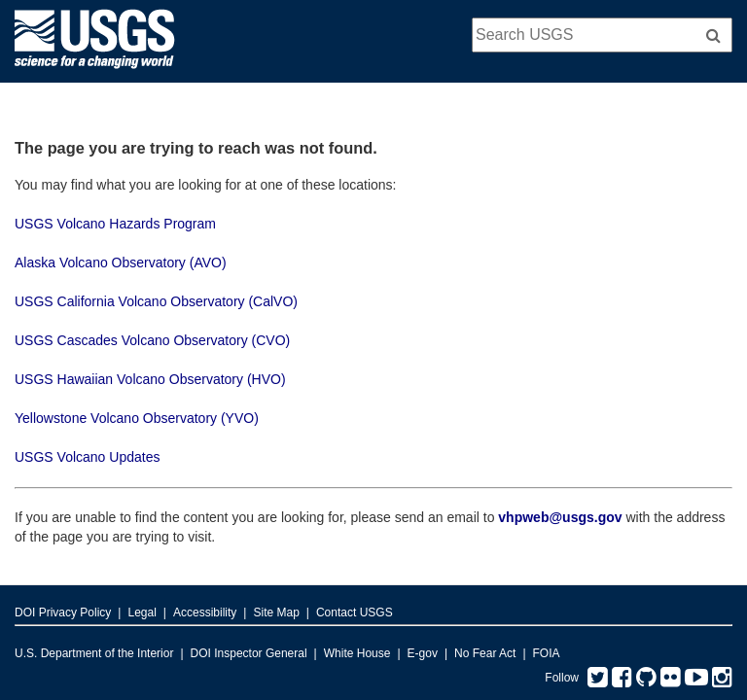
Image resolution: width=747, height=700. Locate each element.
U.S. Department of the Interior (94, 653)
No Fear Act (485, 653)
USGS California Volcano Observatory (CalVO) (156, 301)
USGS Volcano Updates (87, 457)
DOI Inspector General (249, 653)
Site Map (276, 612)
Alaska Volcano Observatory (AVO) (121, 262)
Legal (142, 612)
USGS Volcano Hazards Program (115, 224)
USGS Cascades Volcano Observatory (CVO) (152, 340)
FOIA (547, 653)
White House (357, 653)
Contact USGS (355, 612)
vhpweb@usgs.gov (560, 517)
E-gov (423, 653)
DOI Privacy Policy (63, 612)
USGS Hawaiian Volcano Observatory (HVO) (150, 379)
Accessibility (205, 612)
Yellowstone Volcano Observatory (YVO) (137, 418)
